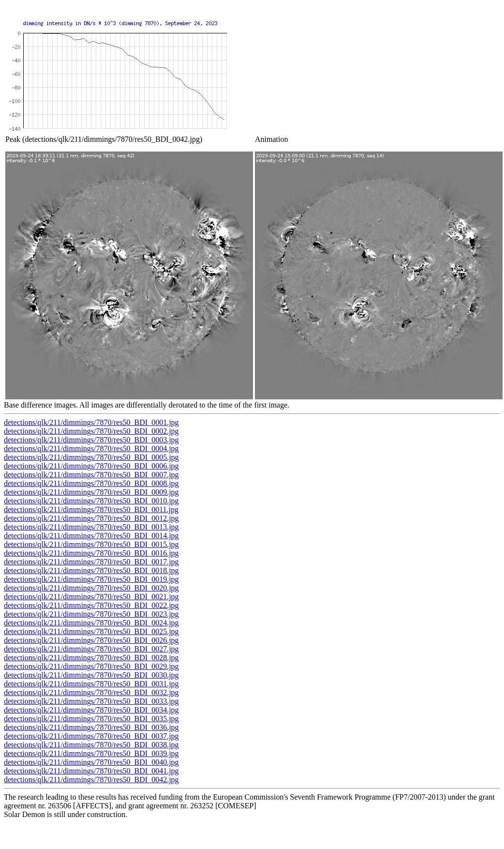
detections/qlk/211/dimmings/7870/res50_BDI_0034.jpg (91, 710)
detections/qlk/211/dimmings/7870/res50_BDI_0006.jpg (91, 466)
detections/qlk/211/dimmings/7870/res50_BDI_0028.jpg (91, 658)
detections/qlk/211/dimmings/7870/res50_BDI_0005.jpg (91, 457)
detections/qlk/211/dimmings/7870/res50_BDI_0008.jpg (91, 483)
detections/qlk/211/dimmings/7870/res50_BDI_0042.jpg (91, 780)
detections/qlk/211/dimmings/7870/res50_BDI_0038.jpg (91, 745)
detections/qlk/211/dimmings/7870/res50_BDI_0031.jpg (91, 684)
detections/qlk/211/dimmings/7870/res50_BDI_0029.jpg (91, 666)
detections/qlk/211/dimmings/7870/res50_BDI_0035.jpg (91, 719)
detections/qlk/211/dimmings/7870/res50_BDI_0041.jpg (91, 771)
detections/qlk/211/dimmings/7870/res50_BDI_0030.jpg (91, 675)
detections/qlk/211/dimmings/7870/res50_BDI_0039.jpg (91, 753)
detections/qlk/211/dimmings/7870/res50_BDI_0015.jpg (91, 544)
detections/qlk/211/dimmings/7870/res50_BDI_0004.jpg (91, 448)
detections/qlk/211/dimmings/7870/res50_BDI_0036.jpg (91, 727)
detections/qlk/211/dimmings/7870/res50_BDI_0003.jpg (91, 440)
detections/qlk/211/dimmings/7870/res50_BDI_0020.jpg (91, 588)
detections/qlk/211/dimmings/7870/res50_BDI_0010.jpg (91, 501)
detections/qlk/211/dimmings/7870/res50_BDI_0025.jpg (91, 631)
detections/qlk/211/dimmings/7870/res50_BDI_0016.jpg (91, 553)
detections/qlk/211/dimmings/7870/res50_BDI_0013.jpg (91, 527)
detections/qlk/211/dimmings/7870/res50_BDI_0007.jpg (91, 475)
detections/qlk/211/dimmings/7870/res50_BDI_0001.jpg (91, 422)
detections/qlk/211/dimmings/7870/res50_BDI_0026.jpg (91, 640)
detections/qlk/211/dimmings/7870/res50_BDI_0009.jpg (91, 492)
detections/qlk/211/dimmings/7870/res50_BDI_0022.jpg (91, 605)
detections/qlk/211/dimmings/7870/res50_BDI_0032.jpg (91, 692)
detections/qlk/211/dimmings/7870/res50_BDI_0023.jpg (91, 614)
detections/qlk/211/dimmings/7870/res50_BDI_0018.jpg (91, 570)
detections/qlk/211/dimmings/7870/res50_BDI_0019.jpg (91, 579)
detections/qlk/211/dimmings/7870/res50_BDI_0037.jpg (91, 736)
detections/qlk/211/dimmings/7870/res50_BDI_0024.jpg (91, 623)
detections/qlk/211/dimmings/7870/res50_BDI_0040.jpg (91, 762)
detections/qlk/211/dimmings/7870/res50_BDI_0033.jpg (91, 701)
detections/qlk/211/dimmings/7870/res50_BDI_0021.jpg (91, 597)
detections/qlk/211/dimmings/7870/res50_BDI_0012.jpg (91, 518)
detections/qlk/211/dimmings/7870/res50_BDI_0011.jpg (91, 509)
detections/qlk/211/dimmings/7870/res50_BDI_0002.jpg (91, 431)
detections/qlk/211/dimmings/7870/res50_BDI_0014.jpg (91, 536)
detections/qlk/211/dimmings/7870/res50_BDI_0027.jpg (91, 649)
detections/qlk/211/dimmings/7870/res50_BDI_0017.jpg (91, 562)
